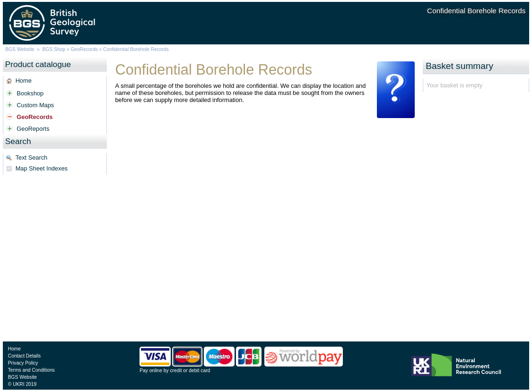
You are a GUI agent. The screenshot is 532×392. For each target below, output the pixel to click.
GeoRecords (84, 49)
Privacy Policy (23, 363)
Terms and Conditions (31, 370)
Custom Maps (35, 105)
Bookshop (30, 93)
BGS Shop (54, 49)
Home (24, 81)
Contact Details (24, 356)
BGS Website (20, 49)
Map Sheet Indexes (42, 168)
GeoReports (33, 129)
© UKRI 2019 (22, 384)
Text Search (32, 158)
